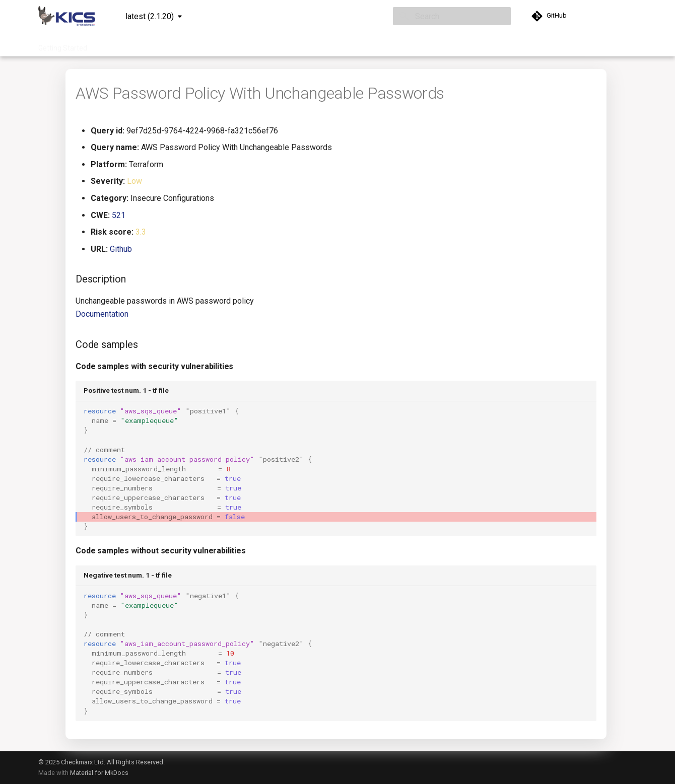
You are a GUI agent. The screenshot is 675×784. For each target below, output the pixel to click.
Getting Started (63, 45)
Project (259, 45)
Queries (173, 45)
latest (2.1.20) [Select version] (150, 16)
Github (121, 249)
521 (119, 215)
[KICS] (67, 16)
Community (353, 45)
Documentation (124, 45)
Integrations (217, 45)
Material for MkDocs (99, 773)
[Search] (452, 16)
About (393, 45)
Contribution (302, 45)
